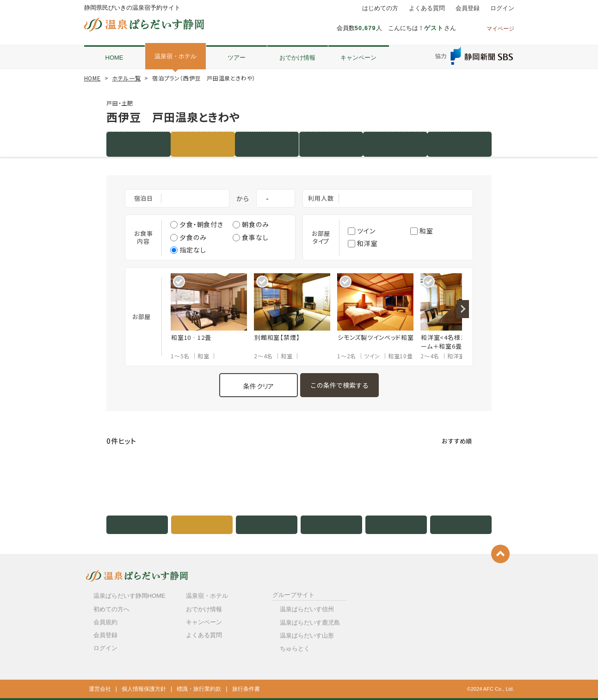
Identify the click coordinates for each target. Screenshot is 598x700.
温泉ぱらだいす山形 (307, 636)
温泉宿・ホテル (176, 56)
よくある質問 (427, 8)
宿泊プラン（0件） (203, 144)
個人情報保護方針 (144, 689)
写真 (331, 144)
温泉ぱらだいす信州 (307, 609)
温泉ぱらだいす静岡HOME (129, 596)
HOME (114, 58)
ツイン (362, 231)
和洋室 (363, 243)
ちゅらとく (295, 648)
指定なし (188, 250)
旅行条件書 (246, 689)
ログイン (502, 8)
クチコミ (459, 144)
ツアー (237, 58)
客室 (267, 144)
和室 (422, 231)
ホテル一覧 (126, 78)
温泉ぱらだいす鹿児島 (310, 623)
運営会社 (100, 689)
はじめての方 (380, 8)
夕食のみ (188, 237)
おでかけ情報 (297, 58)
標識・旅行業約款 (199, 689)
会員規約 (105, 622)
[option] (212, 317)
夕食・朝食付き (197, 224)
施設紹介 (139, 144)
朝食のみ (251, 224)
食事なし (250, 237)
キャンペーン (358, 58)
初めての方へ (111, 609)
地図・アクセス (395, 144)
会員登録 (468, 8)
